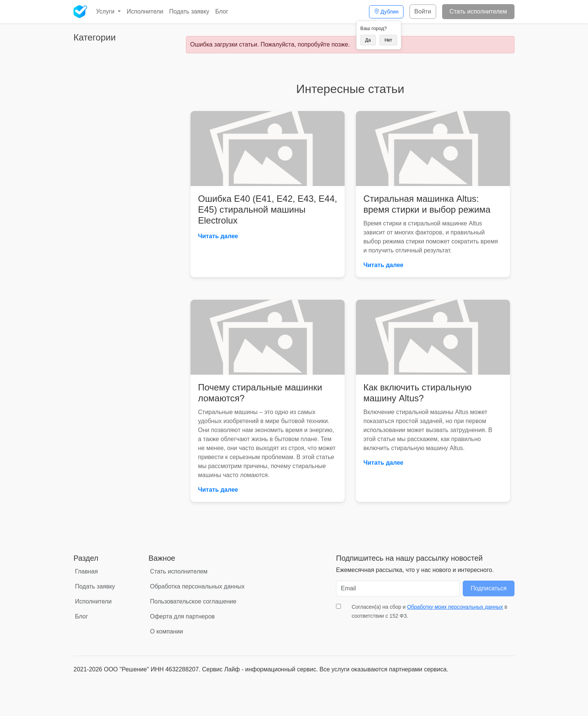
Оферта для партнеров (182, 616)
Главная (86, 571)
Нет (388, 40)
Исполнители (145, 11)
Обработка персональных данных (197, 586)
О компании (166, 631)
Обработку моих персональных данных (455, 607)
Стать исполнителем (478, 11)
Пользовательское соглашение (193, 601)
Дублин (386, 12)
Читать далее (218, 236)
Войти (423, 11)
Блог (222, 11)
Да (368, 40)
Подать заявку (189, 11)
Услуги (106, 11)
